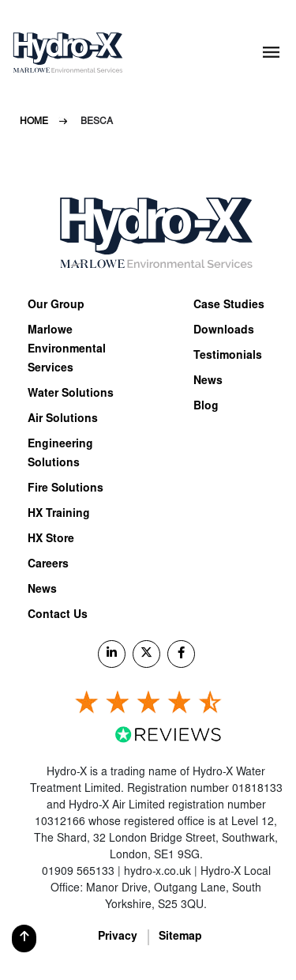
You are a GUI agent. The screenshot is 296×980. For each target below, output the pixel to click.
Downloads (224, 331)
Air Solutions (63, 420)
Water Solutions (71, 394)
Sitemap (180, 937)
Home (34, 122)
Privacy (118, 937)
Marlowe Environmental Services (67, 350)
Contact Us (58, 616)
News (42, 590)
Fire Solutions (66, 489)
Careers (48, 565)
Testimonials (228, 356)
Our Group (56, 306)
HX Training (59, 514)
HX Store (51, 540)
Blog (206, 407)
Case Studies (229, 306)
